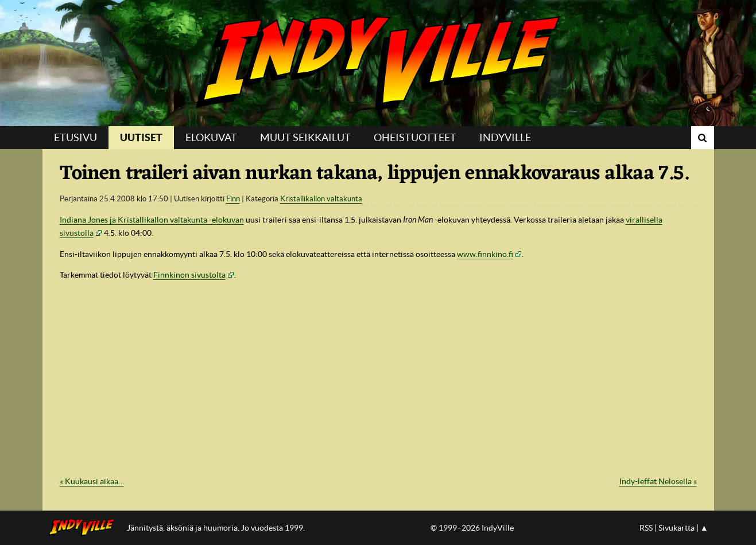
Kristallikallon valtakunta (321, 199)
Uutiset (141, 137)
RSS (646, 528)
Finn (233, 199)
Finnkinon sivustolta (189, 275)
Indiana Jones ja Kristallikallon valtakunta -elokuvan (152, 220)
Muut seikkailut (305, 137)
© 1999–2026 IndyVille (472, 528)
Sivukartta (676, 528)
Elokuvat (211, 137)
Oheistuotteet (415, 137)
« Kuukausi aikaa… (92, 481)
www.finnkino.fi (485, 254)
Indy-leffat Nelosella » (658, 481)
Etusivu (75, 137)
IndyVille (378, 63)
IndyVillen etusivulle (85, 528)
